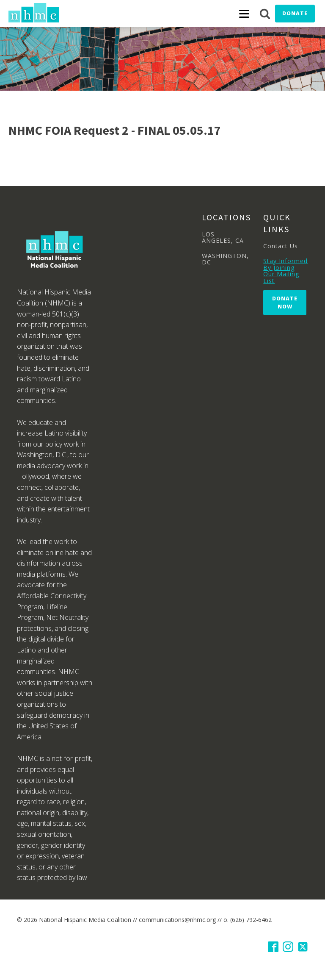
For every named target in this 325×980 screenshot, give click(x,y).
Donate (295, 13)
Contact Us (281, 246)
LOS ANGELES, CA (223, 237)
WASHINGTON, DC (225, 259)
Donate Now (285, 303)
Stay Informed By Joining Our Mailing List (285, 271)
